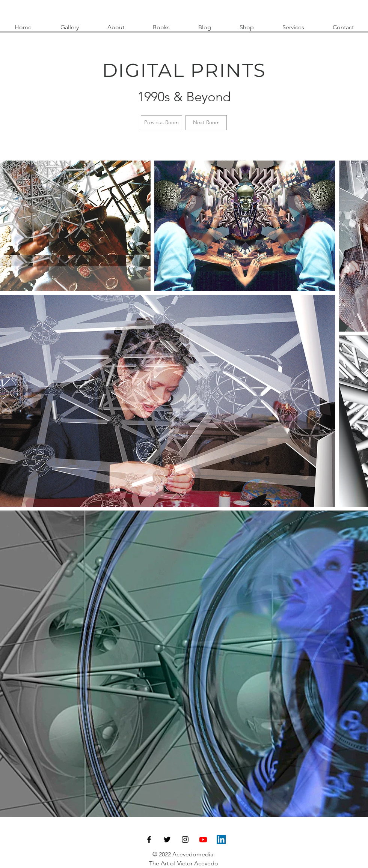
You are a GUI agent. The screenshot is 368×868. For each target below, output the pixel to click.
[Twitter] (167, 839)
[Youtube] (203, 839)
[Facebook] (149, 839)
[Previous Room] (161, 123)
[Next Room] (206, 123)
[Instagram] (185, 839)
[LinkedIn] (221, 839)
